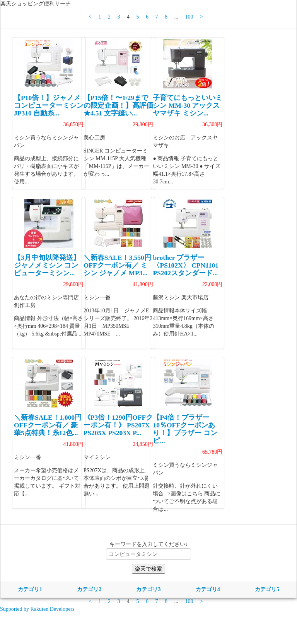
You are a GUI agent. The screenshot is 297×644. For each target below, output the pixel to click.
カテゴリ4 (208, 589)
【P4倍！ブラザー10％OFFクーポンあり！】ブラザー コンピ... (185, 429)
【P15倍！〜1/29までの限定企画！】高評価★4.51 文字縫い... (118, 105)
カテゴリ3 (148, 589)
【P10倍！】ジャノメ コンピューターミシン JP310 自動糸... (49, 105)
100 (189, 17)
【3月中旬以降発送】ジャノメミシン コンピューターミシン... (47, 265)
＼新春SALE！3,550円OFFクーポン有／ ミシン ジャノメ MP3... (117, 265)
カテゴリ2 (89, 589)
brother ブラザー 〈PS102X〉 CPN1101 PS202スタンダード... (186, 265)
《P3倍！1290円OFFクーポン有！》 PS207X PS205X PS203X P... (118, 425)
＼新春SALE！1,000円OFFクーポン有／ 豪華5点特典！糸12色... (48, 425)
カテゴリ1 (30, 589)
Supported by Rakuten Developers (37, 609)
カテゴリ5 (267, 589)
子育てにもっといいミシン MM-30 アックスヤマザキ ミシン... (188, 105)
